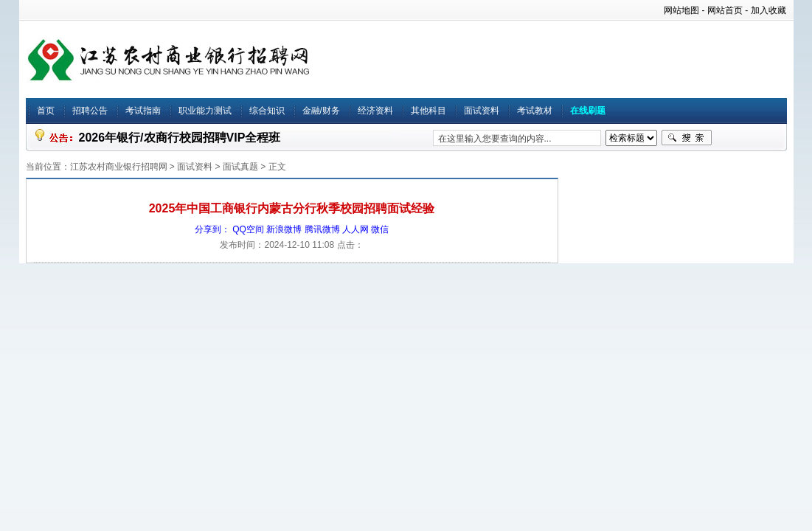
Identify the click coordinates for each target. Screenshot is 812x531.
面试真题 (240, 167)
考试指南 (143, 111)
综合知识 (267, 111)
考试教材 (535, 111)
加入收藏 (768, 10)
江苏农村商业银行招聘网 (119, 167)
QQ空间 (248, 229)
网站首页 (725, 10)
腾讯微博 (322, 229)
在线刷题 (588, 111)
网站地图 (681, 10)
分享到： (212, 229)
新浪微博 (284, 229)
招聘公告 (90, 111)
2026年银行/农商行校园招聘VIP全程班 (180, 138)
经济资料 (375, 111)
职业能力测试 (205, 111)
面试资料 (482, 111)
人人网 (355, 229)
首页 (46, 111)
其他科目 (428, 111)
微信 (380, 229)
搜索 (687, 138)
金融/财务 (321, 111)
